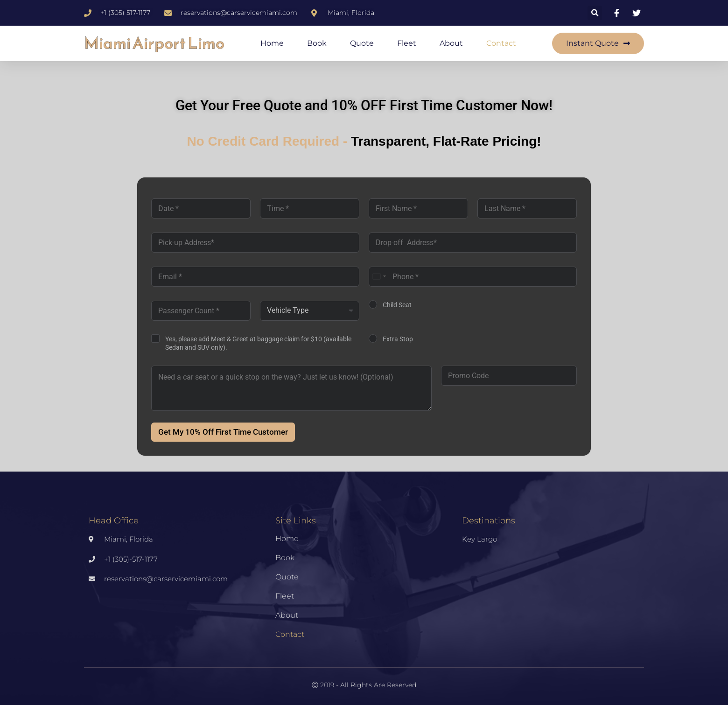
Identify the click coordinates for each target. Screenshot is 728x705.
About (451, 43)
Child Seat (397, 305)
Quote (362, 43)
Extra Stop (398, 339)
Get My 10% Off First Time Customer (223, 432)
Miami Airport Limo (154, 43)
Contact (501, 43)
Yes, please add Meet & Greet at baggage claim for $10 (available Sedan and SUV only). (258, 343)
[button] (595, 13)
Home (272, 43)
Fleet (407, 43)
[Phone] (473, 277)
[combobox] (379, 277)
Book (317, 43)
